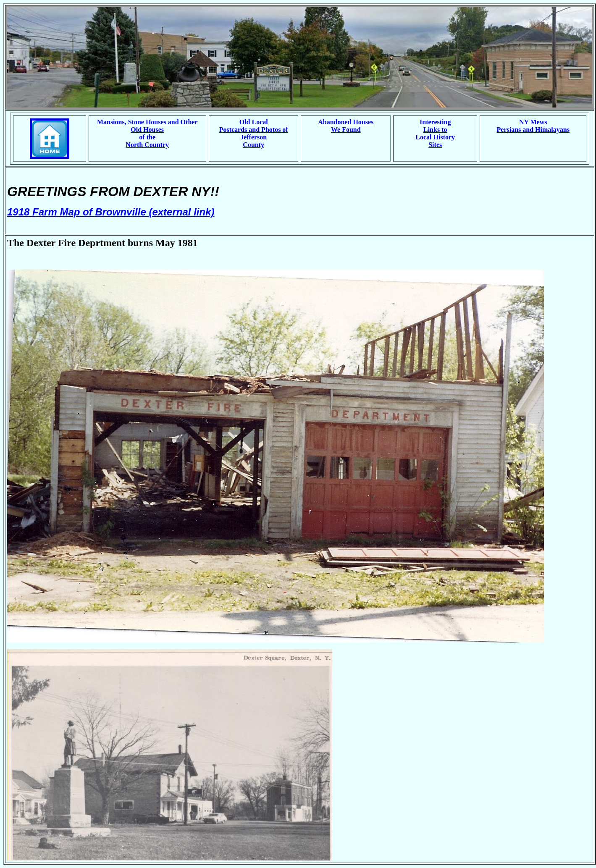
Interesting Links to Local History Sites (435, 133)
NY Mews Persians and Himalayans (533, 126)
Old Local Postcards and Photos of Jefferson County (254, 133)
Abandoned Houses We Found (346, 126)
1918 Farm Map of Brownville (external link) (111, 212)
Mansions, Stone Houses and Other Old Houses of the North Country (147, 133)
